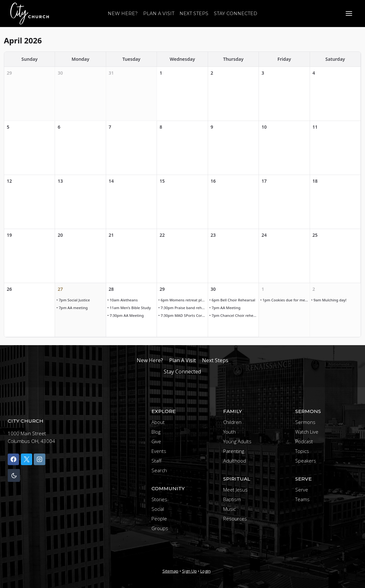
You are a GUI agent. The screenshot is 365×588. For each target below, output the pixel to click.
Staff (156, 461)
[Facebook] (13, 459)
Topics (302, 451)
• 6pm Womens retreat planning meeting (183, 300)
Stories (159, 499)
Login (205, 571)
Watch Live (307, 432)
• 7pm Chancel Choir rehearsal (234, 316)
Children (232, 422)
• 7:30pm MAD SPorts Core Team (183, 316)
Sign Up (189, 571)
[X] (27, 459)
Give (156, 441)
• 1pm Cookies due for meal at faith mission (285, 300)
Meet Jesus (235, 490)
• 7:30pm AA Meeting (127, 316)
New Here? (123, 14)
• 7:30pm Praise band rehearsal (183, 308)
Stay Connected (236, 14)
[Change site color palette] (14, 476)
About (158, 422)
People (159, 519)
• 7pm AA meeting (73, 308)
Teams (302, 499)
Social (158, 509)
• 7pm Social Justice (74, 300)
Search (159, 470)
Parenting (234, 451)
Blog (156, 432)
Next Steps (194, 14)
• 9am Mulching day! (330, 300)
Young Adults (237, 441)
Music (229, 509)
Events (159, 451)
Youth (229, 432)
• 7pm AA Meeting (226, 308)
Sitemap (170, 571)
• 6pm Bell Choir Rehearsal (234, 300)
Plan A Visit (159, 14)
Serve (302, 490)
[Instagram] (39, 459)
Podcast (304, 441)
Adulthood (235, 461)
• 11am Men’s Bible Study (130, 308)
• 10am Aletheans (123, 300)
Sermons (305, 422)
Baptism (232, 499)
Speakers (306, 461)
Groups (160, 528)
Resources (235, 519)
